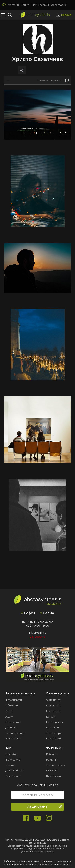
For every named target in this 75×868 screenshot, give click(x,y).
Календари (53, 711)
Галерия (44, 5)
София (28, 613)
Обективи (12, 705)
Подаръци (52, 727)
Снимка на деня (56, 765)
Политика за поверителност (57, 861)
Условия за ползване (29, 861)
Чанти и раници (15, 733)
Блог (34, 5)
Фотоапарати (14, 700)
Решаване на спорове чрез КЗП (55, 865)
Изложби (11, 754)
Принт (25, 5)
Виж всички (13, 738)
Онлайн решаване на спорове (21, 865)
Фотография (59, 5)
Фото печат (53, 700)
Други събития (14, 770)
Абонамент (45, 807)
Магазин (13, 5)
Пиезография (54, 722)
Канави (51, 717)
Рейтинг (51, 760)
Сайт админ (10, 861)
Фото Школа (13, 760)
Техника (10, 765)
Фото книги (53, 705)
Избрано (52, 754)
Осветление (13, 722)
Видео (9, 711)
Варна (47, 613)
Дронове (11, 727)
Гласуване (53, 770)
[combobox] (49, 80)
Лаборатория (54, 733)
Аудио (9, 717)
